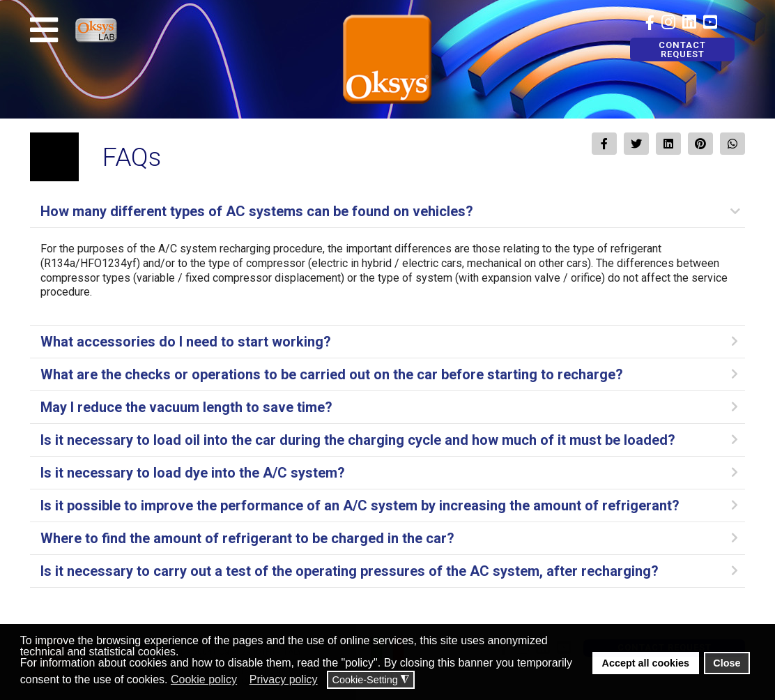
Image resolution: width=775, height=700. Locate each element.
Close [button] (727, 663)
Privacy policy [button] (284, 679)
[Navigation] (44, 30)
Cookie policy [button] (204, 679)
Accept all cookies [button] (646, 663)
